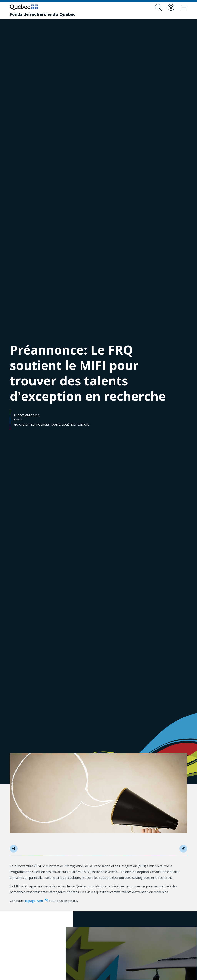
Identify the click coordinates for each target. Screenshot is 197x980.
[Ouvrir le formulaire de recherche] (158, 7)
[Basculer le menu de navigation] (184, 7)
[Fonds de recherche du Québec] (43, 14)
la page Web (34, 901)
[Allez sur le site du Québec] (24, 7)
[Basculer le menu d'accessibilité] (171, 7)
